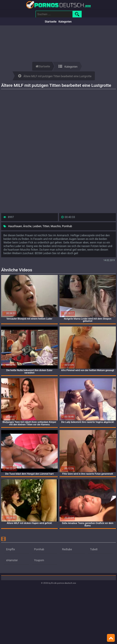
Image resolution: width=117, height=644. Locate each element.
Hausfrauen (15, 226)
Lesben (37, 226)
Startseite (51, 22)
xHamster (12, 560)
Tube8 (94, 549)
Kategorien (65, 22)
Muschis (56, 226)
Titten (46, 226)
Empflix (11, 549)
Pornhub (67, 226)
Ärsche (27, 226)
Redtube (67, 549)
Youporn (39, 560)
